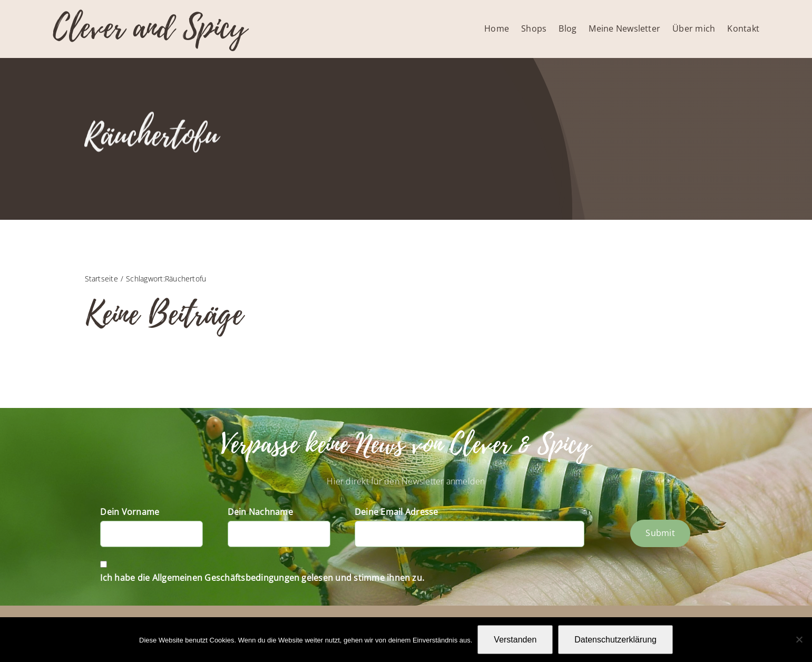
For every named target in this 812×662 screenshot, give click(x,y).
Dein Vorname (130, 512)
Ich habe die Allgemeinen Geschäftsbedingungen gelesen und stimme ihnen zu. (262, 578)
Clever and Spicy (150, 28)
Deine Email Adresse (397, 512)
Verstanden (515, 640)
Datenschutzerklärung (615, 640)
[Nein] (799, 639)
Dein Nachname (260, 512)
